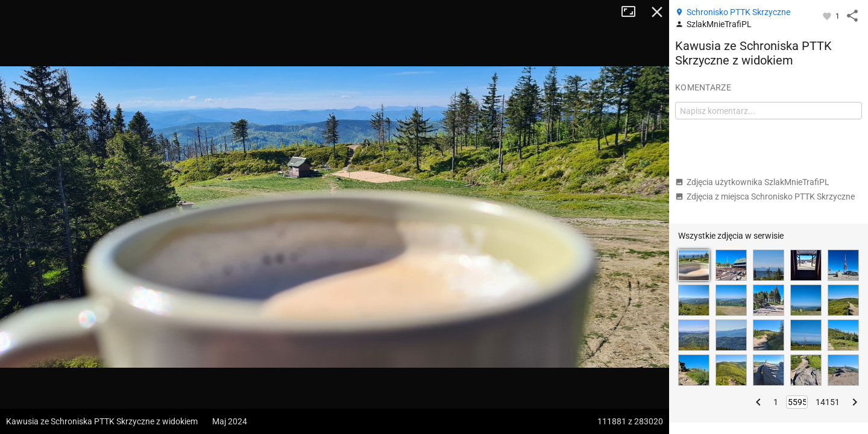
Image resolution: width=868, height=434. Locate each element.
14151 (828, 402)
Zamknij (657, 12)
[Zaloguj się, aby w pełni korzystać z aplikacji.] (828, 16)
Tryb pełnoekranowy (633, 12)
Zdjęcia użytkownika (752, 182)
